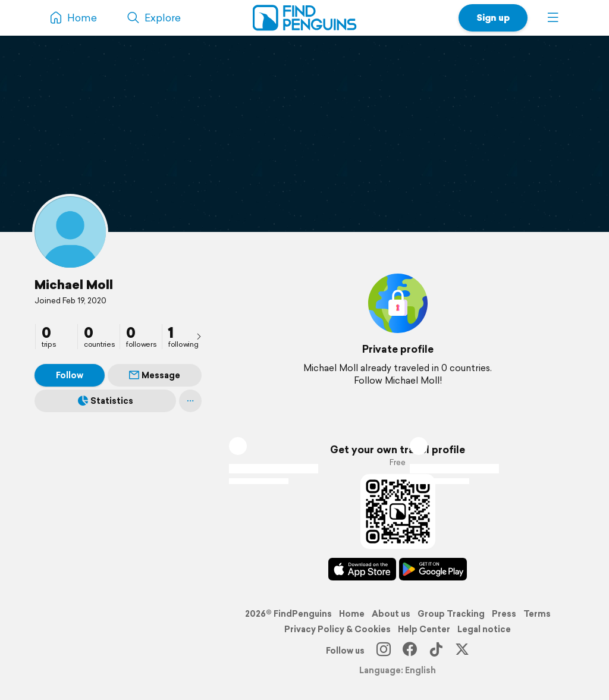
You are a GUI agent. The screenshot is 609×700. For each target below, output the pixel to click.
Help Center (424, 629)
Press (504, 614)
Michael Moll (74, 284)
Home (352, 614)
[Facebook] (410, 651)
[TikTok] (436, 651)
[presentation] (199, 336)
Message (155, 375)
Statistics (106, 401)
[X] (462, 651)
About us (391, 614)
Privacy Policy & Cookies (338, 629)
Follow (70, 375)
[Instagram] (384, 651)
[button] (553, 18)
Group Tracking (451, 614)
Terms (537, 614)
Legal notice (484, 629)
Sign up (493, 18)
